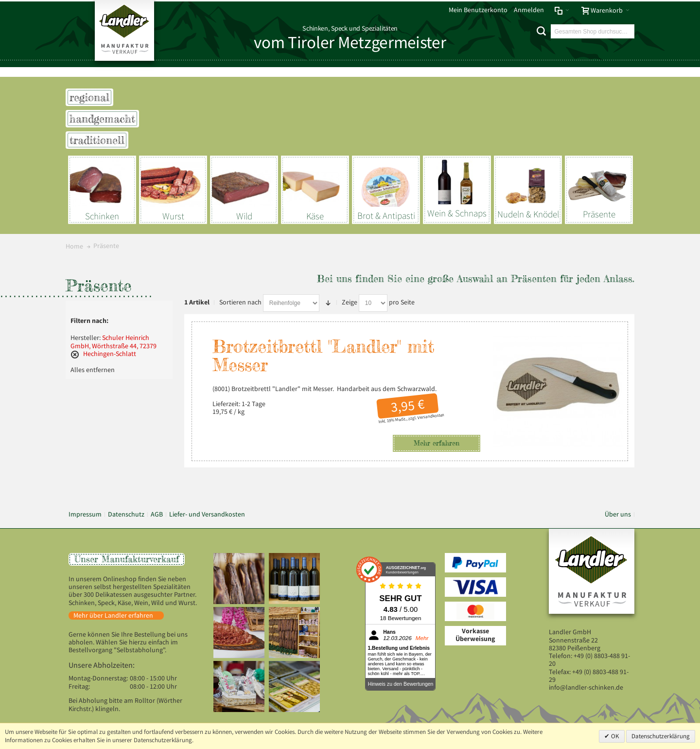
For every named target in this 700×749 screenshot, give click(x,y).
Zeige (350, 302)
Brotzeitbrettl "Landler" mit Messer (323, 356)
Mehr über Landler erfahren (113, 615)
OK (614, 736)
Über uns (618, 514)
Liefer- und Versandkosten (207, 514)
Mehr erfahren (437, 443)
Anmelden (529, 10)
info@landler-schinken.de (586, 687)
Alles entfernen (93, 370)
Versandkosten (431, 416)
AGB (157, 514)
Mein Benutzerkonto (478, 10)
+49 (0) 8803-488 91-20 (589, 660)
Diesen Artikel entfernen (75, 355)
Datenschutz (126, 514)
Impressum (85, 514)
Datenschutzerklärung (661, 736)
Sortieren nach (240, 302)
